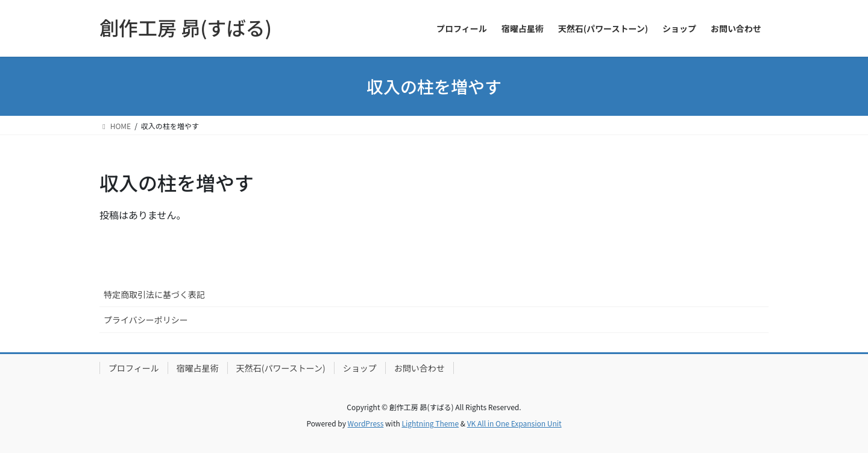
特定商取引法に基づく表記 (154, 294)
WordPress (366, 423)
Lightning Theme (430, 423)
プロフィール (134, 368)
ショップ (360, 368)
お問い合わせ (420, 368)
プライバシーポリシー (146, 320)
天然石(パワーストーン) (281, 368)
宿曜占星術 (198, 368)
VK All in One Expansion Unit (514, 423)
